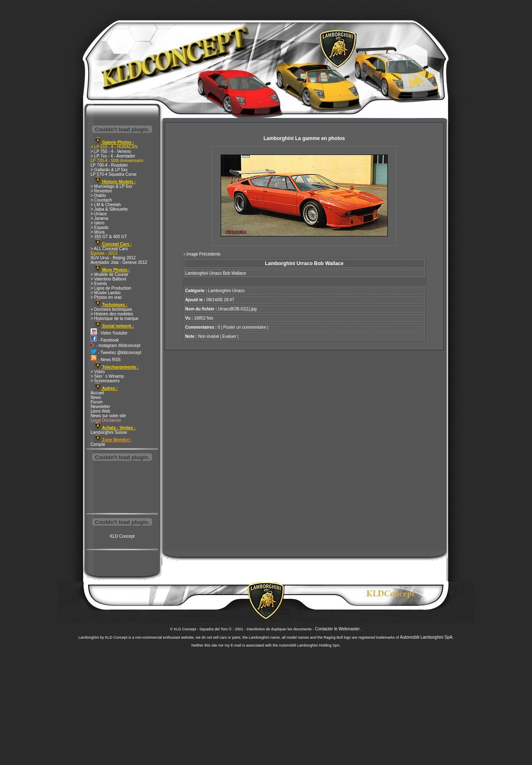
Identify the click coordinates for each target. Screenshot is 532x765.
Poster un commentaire (245, 327)
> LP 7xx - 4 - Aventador (113, 156)
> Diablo (98, 196)
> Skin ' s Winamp (107, 376)
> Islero (97, 223)
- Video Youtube (109, 333)
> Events (99, 284)
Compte (98, 444)
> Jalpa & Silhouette (109, 209)
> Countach (101, 200)
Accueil (97, 393)
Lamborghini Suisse (109, 432)
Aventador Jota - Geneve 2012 (119, 262)
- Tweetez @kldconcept (116, 353)
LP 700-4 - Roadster (109, 165)
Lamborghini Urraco (227, 291)
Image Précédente (204, 254)
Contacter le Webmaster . (339, 629)
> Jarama (99, 218)
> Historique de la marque (115, 319)
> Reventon (101, 191)
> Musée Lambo (106, 293)
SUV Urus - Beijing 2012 (113, 258)
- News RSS (106, 360)
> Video (98, 372)
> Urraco (99, 214)
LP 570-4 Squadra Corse (113, 174)
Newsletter (100, 407)
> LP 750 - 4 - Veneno (111, 151)
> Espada (100, 228)
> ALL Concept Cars (109, 249)
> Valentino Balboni (108, 279)
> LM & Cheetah (106, 205)
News (96, 397)
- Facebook (105, 340)
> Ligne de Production (111, 288)
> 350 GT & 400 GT (109, 237)
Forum (97, 402)
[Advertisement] (122, 488)
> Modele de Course (109, 274)
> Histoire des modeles (112, 314)
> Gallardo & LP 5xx (109, 170)
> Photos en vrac (106, 297)
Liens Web (100, 411)
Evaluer (229, 336)
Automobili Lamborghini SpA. (427, 637)
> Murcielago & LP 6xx (111, 186)
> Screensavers (105, 381)
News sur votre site (108, 416)
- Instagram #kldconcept (116, 346)
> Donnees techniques (111, 309)
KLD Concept (122, 536)
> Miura (98, 232)
